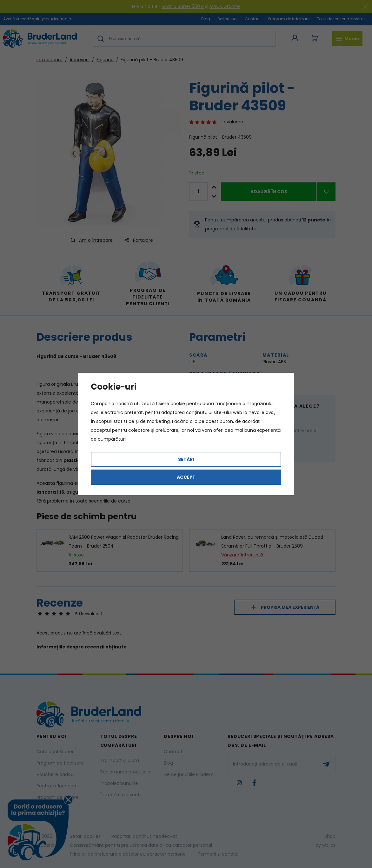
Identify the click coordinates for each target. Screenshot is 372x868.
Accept (186, 477)
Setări (186, 459)
